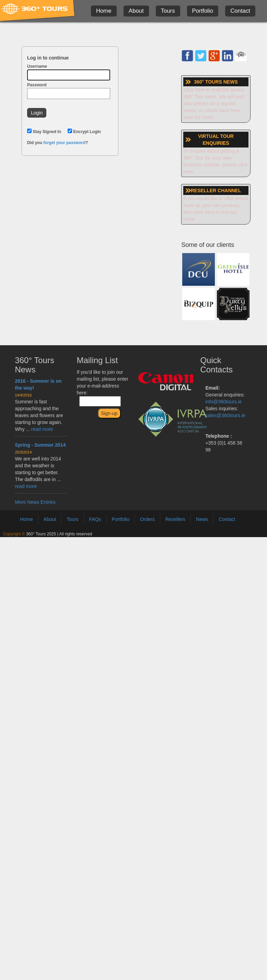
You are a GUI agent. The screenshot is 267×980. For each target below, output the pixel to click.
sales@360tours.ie (225, 415)
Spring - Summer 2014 (40, 445)
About (136, 11)
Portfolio (203, 11)
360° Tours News (34, 365)
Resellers (175, 519)
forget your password (64, 143)
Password (69, 91)
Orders (147, 519)
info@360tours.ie (223, 402)
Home (104, 11)
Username (69, 72)
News (202, 519)
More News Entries (35, 502)
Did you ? (57, 143)
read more (42, 429)
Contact (240, 11)
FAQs (95, 519)
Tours (168, 11)
